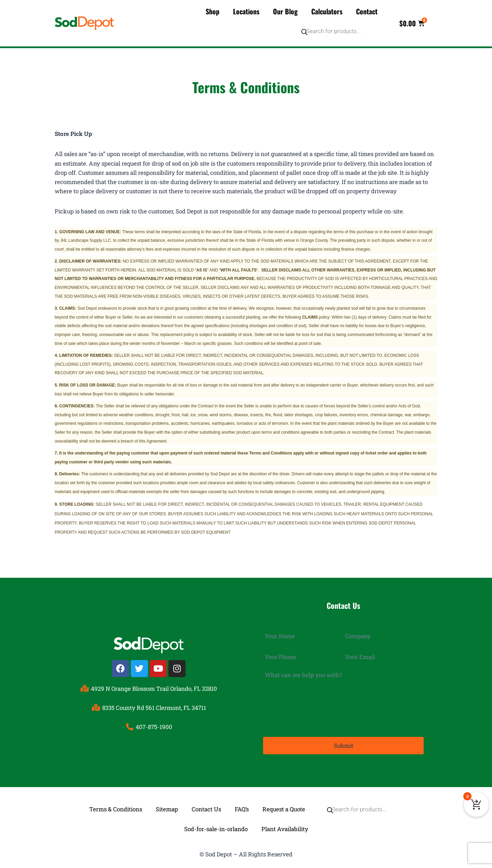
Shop (213, 11)
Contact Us (206, 809)
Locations (246, 11)
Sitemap (167, 809)
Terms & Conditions (116, 809)
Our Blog (285, 11)
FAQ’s (242, 809)
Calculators (327, 11)
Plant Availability (285, 829)
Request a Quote (284, 809)
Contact (367, 11)
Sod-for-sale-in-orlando (216, 829)
